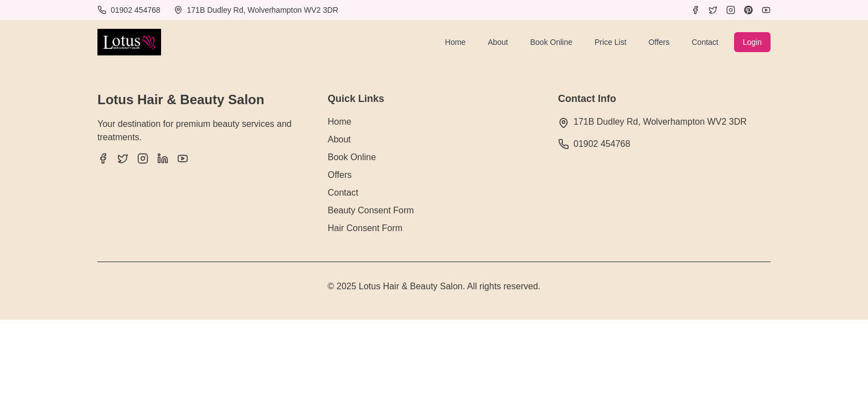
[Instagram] (731, 10)
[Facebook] (695, 10)
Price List (611, 42)
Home (455, 42)
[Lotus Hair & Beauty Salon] (129, 42)
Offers (659, 42)
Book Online (551, 42)
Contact (705, 42)
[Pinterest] (748, 10)
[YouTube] (766, 10)
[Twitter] (713, 10)
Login (752, 42)
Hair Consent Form (365, 228)
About (498, 42)
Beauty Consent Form (371, 210)
